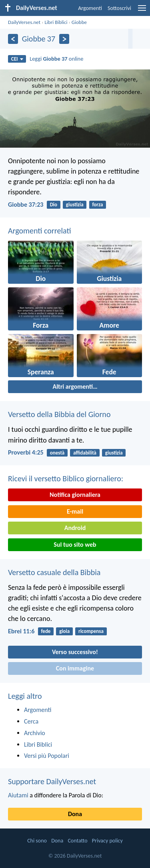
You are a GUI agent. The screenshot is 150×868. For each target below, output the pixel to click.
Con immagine (75, 668)
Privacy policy (107, 841)
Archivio (35, 733)
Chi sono (37, 841)
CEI (17, 59)
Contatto (77, 841)
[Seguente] (64, 39)
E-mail (75, 511)
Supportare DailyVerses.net (52, 781)
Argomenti (90, 8)
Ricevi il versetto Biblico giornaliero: (66, 478)
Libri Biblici (56, 22)
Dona (75, 814)
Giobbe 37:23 (26, 205)
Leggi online (56, 59)
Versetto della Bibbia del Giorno (59, 414)
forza (97, 205)
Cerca (31, 721)
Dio (54, 205)
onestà (57, 453)
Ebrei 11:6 (21, 631)
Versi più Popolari (47, 756)
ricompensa (91, 631)
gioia (64, 631)
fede (46, 631)
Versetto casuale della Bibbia (54, 572)
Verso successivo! (75, 652)
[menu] (142, 11)
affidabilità (85, 453)
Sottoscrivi (119, 8)
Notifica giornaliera (75, 495)
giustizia (75, 205)
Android (75, 528)
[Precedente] (13, 39)
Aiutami (18, 795)
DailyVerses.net (24, 22)
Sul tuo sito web (75, 545)
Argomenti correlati (40, 231)
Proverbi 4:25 (26, 452)
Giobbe (79, 22)
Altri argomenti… (75, 387)
